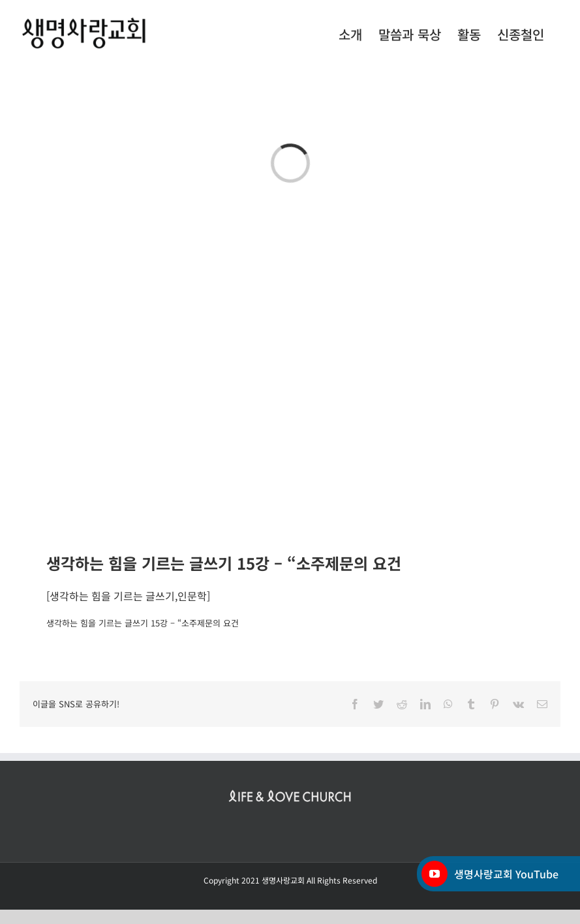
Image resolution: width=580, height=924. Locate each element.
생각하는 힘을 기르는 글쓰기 (112, 596)
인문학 (192, 596)
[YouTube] (435, 874)
